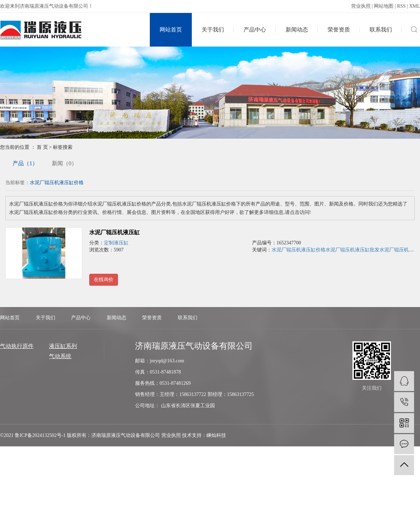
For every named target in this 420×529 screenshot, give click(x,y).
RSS (401, 6)
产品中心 (255, 30)
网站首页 (171, 30)
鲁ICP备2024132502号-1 (40, 435)
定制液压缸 (116, 243)
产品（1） (25, 163)
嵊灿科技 (216, 435)
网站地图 (384, 6)
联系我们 (381, 30)
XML (415, 6)
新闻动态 (297, 30)
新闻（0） (64, 163)
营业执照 (361, 6)
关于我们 (213, 30)
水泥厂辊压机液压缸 (114, 232)
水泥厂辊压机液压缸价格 (299, 250)
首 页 (42, 147)
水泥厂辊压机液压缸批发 (352, 250)
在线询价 (104, 280)
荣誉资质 (339, 30)
